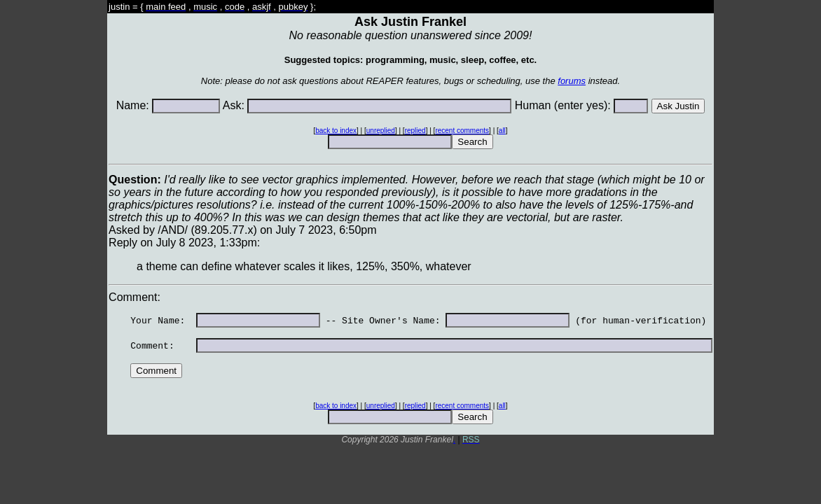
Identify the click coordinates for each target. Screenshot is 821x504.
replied (415, 131)
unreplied (381, 131)
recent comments (462, 131)
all (502, 131)
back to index (336, 131)
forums (572, 81)
